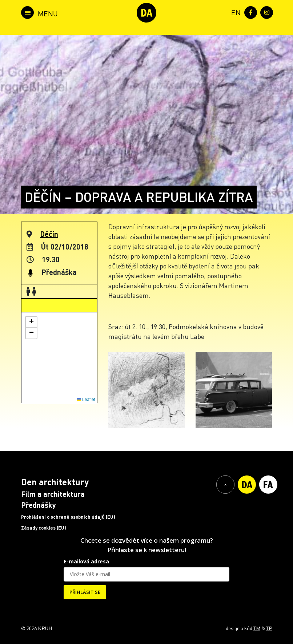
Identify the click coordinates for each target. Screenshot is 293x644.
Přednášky (39, 505)
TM (257, 628)
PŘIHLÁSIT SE (85, 592)
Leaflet (86, 400)
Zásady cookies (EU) (44, 528)
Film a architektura (53, 494)
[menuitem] (234, 12)
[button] (31, 322)
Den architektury (55, 482)
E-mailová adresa (86, 561)
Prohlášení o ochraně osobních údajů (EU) (68, 517)
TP (269, 628)
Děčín (49, 234)
